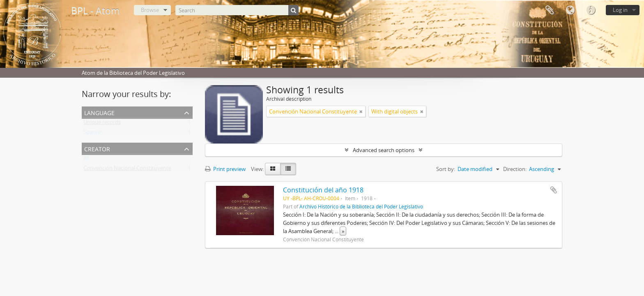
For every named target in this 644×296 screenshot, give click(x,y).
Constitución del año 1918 (323, 190)
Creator (97, 148)
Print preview (225, 169)
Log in (620, 10)
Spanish (93, 134)
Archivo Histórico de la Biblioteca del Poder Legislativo (361, 206)
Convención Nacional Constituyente (127, 170)
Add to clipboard (554, 190)
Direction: (515, 169)
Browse (150, 10)
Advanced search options (384, 150)
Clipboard (550, 10)
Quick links (591, 10)
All (86, 160)
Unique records (102, 124)
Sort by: (446, 169)
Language (570, 10)
